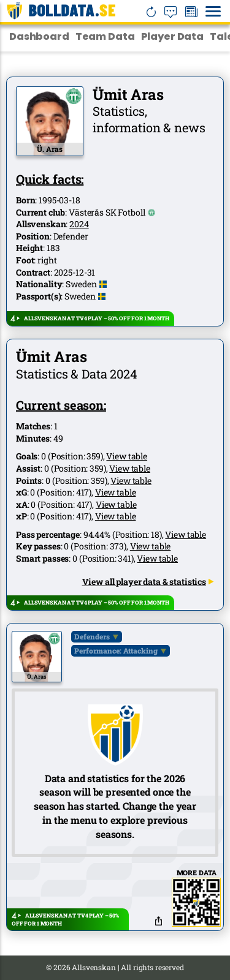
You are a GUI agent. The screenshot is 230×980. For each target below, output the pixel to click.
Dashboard (39, 36)
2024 (79, 224)
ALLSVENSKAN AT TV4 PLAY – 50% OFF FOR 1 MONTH (97, 318)
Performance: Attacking (116, 650)
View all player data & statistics (148, 582)
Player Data (172, 36)
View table (127, 456)
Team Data (105, 36)
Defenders (92, 636)
